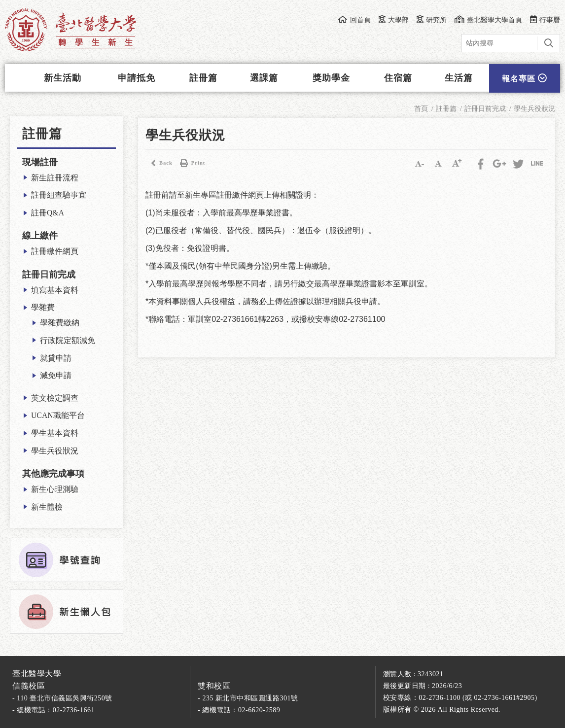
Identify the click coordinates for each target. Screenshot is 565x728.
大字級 (457, 163)
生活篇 (459, 78)
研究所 (432, 20)
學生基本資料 (55, 433)
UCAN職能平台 (58, 415)
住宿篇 (398, 78)
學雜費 (43, 307)
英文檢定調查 (55, 398)
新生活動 (63, 78)
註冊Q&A (48, 213)
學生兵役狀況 (55, 451)
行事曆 (545, 20)
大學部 (394, 20)
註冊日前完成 (49, 275)
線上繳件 (40, 236)
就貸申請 (56, 358)
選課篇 (264, 78)
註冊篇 (203, 78)
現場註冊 (40, 162)
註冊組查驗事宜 (59, 195)
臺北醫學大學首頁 (488, 20)
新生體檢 (47, 507)
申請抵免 (137, 78)
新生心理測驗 (55, 489)
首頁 (421, 109)
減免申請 (56, 375)
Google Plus (499, 163)
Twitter (518, 163)
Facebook (481, 163)
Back (159, 163)
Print (191, 163)
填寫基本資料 (55, 290)
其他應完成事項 (53, 474)
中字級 (438, 163)
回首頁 (354, 20)
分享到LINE (537, 163)
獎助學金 (331, 78)
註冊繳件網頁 (55, 251)
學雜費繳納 (60, 323)
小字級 (420, 163)
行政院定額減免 (68, 340)
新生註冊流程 (55, 178)
